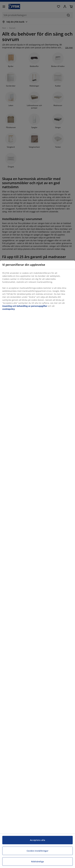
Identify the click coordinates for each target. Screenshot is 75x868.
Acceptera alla (38, 840)
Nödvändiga (37, 861)
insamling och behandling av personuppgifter (25, 306)
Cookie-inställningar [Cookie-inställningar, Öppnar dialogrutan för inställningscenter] (38, 851)
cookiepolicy (9, 309)
